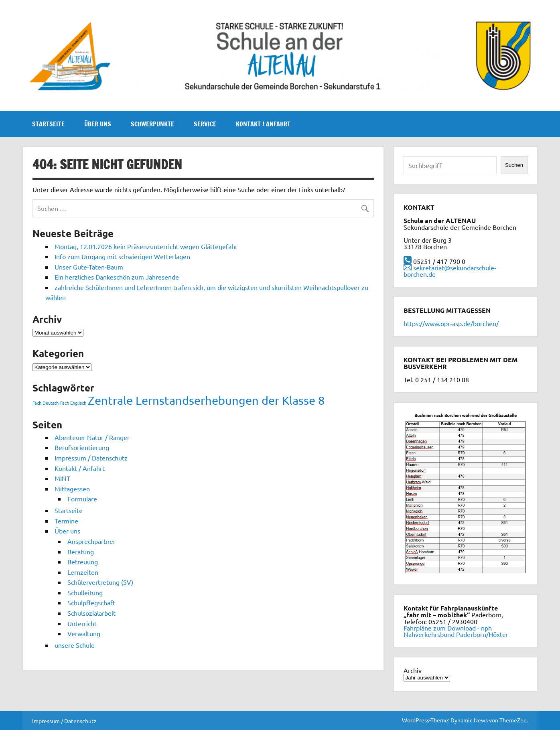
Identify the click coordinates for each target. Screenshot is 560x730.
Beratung (81, 552)
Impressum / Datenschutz (91, 458)
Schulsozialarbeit (91, 613)
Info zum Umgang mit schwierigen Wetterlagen (122, 256)
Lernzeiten (83, 572)
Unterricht (82, 623)
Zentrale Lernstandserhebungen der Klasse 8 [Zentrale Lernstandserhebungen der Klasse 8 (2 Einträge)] (206, 400)
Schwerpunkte (152, 124)
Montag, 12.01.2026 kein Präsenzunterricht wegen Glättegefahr (146, 246)
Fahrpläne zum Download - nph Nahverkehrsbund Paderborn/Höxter (456, 631)
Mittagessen (72, 489)
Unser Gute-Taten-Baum (89, 267)
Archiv (413, 670)
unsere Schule (75, 645)
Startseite (48, 124)
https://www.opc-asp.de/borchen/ (451, 323)
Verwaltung (84, 633)
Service (205, 124)
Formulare (82, 499)
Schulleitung (85, 592)
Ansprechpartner (91, 541)
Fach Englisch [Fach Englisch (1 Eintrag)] (73, 403)
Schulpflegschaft (91, 602)
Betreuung (83, 562)
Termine (66, 521)
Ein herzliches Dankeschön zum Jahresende (117, 277)
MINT (62, 478)
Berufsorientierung (82, 447)
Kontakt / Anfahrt (263, 124)
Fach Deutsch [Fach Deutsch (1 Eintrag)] (46, 403)
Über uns (98, 124)
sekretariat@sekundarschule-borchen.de (450, 271)
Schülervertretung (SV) (100, 582)
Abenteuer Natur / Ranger (92, 437)
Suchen (514, 165)
